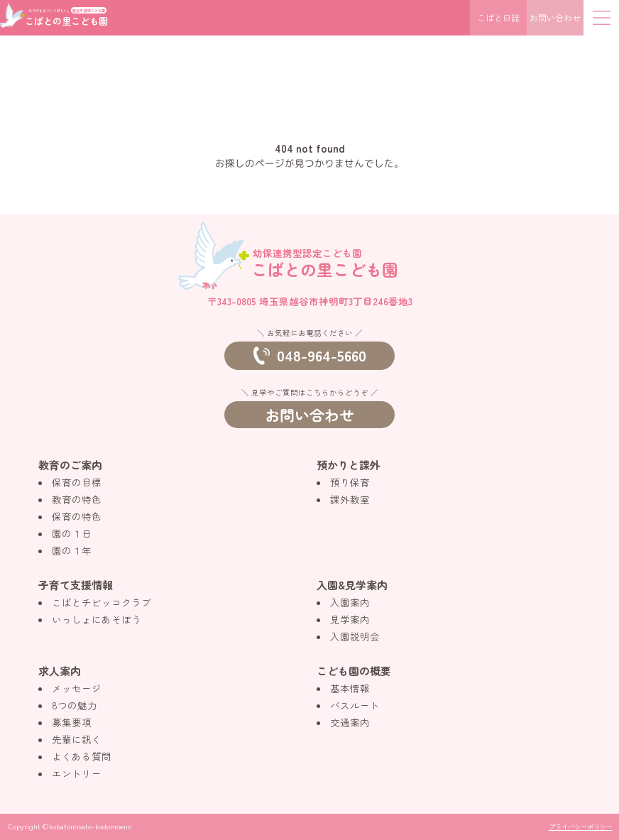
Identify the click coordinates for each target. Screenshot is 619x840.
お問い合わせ (555, 17)
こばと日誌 (498, 17)
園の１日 (72, 533)
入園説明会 (355, 636)
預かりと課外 (349, 465)
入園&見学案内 (352, 585)
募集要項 (72, 722)
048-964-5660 (310, 355)
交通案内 (350, 722)
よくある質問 (82, 756)
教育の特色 (77, 499)
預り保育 (350, 482)
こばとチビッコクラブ (102, 602)
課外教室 (350, 499)
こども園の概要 (354, 671)
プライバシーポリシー (581, 827)
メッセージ (77, 688)
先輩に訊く (77, 739)
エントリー (77, 773)
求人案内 (60, 671)
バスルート (355, 705)
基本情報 (350, 688)
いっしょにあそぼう (97, 619)
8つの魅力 (75, 705)
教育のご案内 (70, 465)
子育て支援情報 (76, 585)
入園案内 (350, 602)
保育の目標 (77, 482)
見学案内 (350, 619)
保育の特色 (77, 516)
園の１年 (72, 550)
